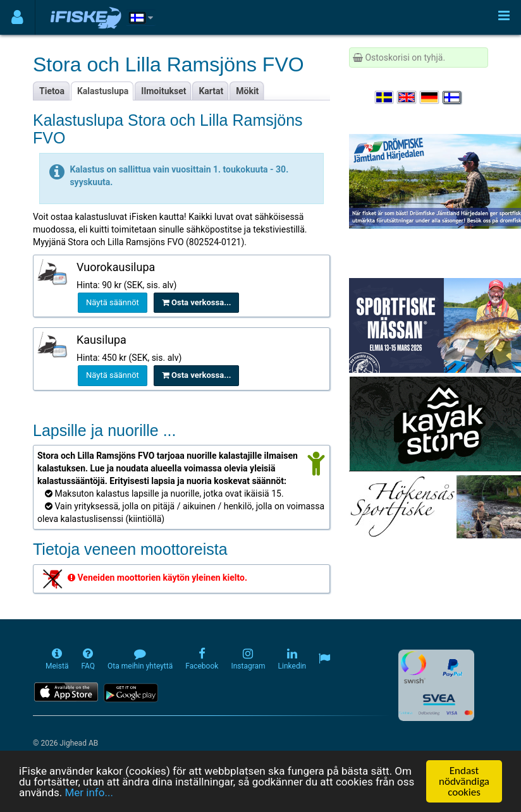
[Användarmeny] (17, 17)
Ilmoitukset (163, 91)
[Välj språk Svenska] (385, 97)
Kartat (211, 91)
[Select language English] (407, 97)
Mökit (247, 91)
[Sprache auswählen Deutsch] (430, 97)
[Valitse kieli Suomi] (453, 97)
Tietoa (52, 91)
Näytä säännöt (113, 302)
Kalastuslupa (103, 91)
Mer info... (89, 793)
